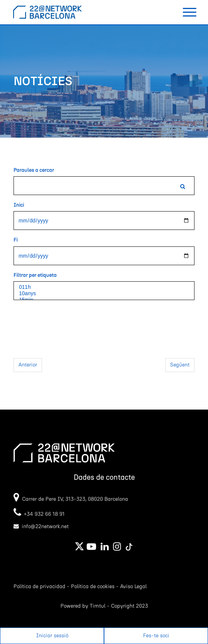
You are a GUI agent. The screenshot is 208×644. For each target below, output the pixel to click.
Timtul (98, 606)
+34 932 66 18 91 (39, 514)
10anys (104, 293)
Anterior (28, 365)
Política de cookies (93, 587)
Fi (16, 240)
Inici (19, 205)
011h (104, 287)
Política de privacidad (39, 587)
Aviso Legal (133, 587)
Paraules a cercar (34, 170)
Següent (180, 365)
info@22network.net (45, 527)
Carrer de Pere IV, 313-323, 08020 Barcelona (75, 499)
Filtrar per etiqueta (35, 275)
